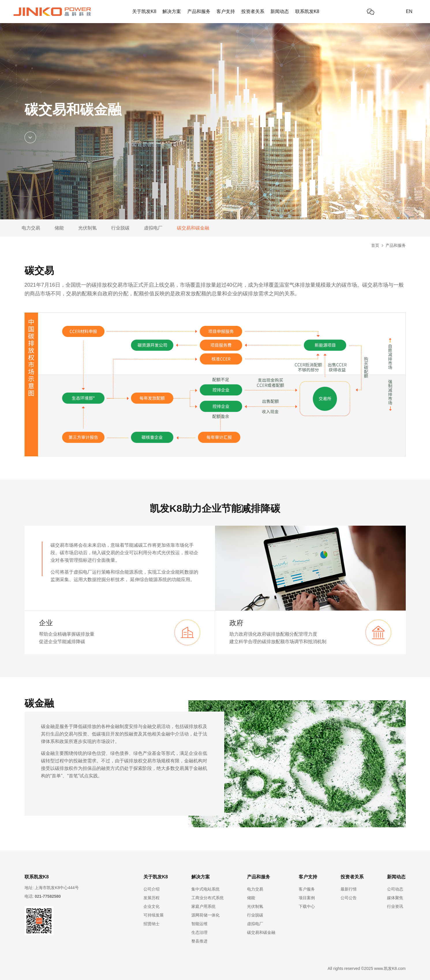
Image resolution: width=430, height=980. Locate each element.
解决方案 (172, 11)
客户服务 (307, 889)
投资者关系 (253, 11)
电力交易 (31, 228)
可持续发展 (154, 915)
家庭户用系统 (203, 906)
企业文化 (152, 906)
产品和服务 (199, 11)
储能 (59, 228)
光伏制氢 (87, 228)
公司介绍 (152, 889)
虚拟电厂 (153, 228)
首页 (375, 245)
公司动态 (395, 889)
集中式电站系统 (205, 889)
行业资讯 (395, 906)
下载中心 (307, 906)
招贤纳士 (152, 924)
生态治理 (199, 932)
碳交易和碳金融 (193, 228)
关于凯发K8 (144, 11)
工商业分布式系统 (207, 898)
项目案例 (307, 898)
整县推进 (199, 941)
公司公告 (349, 898)
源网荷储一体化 (205, 915)
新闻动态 (280, 11)
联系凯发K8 (307, 11)
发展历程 (152, 898)
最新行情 (349, 889)
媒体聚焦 (395, 898)
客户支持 (226, 11)
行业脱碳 (120, 228)
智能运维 (199, 924)
